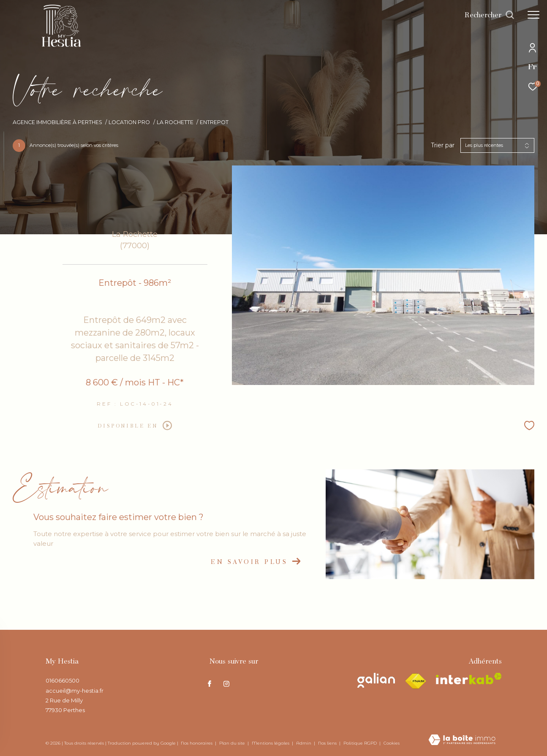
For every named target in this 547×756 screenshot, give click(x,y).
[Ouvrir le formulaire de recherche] (490, 15)
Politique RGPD (360, 743)
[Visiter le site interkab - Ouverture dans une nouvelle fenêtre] (469, 679)
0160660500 (63, 680)
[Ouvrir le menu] (533, 15)
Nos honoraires (197, 743)
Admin (304, 743)
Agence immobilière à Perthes (57, 122)
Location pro (129, 122)
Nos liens (328, 743)
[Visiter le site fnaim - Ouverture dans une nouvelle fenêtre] (415, 681)
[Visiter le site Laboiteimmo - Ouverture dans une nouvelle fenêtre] (462, 740)
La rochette (175, 122)
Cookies (392, 743)
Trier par (443, 145)
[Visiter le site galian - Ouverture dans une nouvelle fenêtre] (376, 680)
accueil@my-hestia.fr (75, 691)
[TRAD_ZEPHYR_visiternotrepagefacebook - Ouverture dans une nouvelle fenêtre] (210, 684)
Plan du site (233, 743)
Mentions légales (271, 743)
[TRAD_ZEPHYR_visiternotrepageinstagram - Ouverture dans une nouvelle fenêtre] (226, 684)
